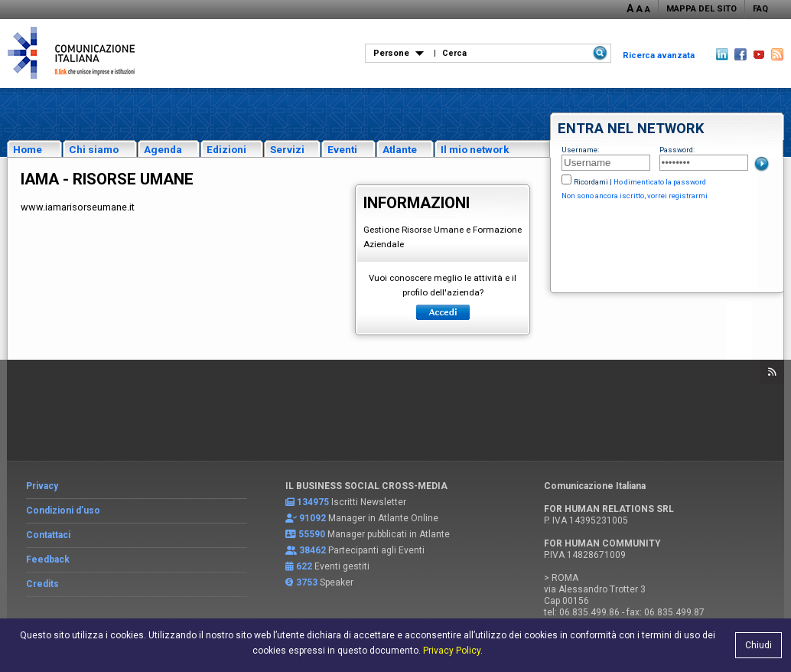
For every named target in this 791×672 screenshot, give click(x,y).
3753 (307, 582)
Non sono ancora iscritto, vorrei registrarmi (635, 196)
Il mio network (475, 149)
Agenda (163, 149)
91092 (312, 518)
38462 (312, 550)
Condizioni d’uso (63, 511)
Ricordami (591, 182)
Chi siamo (94, 149)
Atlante (400, 149)
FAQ (760, 9)
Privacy (42, 486)
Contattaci (48, 535)
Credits (42, 584)
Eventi (342, 149)
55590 (312, 534)
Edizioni (226, 149)
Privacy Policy (452, 651)
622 (304, 566)
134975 (313, 502)
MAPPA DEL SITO (701, 9)
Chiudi (758, 645)
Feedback (48, 559)
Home (28, 149)
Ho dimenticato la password (660, 182)
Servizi (287, 149)
